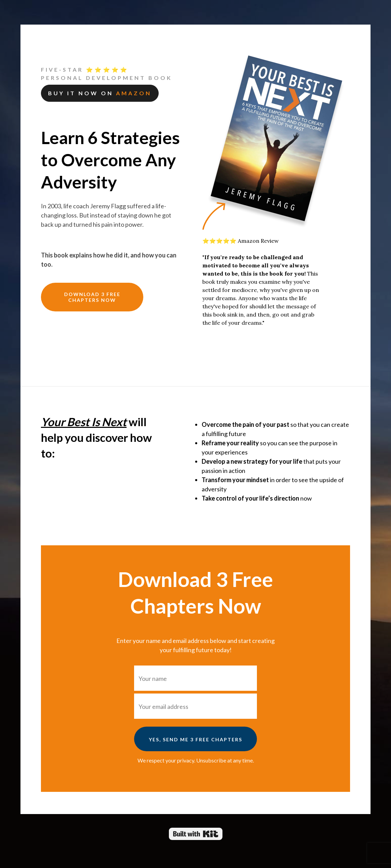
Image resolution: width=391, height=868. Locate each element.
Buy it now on (100, 93)
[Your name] (195, 678)
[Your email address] (195, 706)
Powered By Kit (196, 834)
